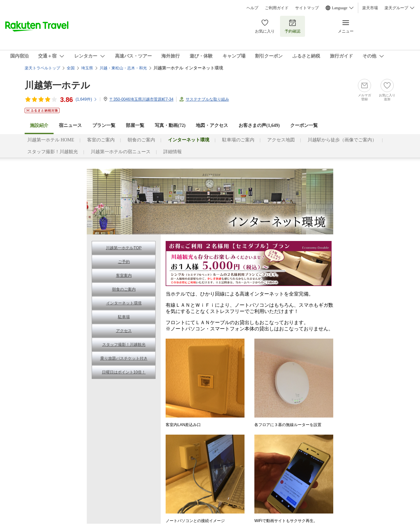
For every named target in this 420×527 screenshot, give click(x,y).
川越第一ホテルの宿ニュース (121, 152)
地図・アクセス (212, 125)
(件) (86, 99)
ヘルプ (252, 8)
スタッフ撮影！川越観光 (53, 152)
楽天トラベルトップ (42, 68)
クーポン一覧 (304, 125)
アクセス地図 (281, 140)
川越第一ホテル (57, 85)
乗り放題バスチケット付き (124, 358)
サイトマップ (307, 8)
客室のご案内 (101, 140)
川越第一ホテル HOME (51, 140)
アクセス (124, 331)
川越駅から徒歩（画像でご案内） (342, 140)
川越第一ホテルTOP (124, 248)
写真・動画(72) (170, 125)
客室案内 (124, 275)
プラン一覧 (104, 125)
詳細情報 (173, 152)
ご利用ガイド (277, 8)
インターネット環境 (124, 303)
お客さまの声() (259, 125)
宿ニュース (70, 125)
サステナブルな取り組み (207, 99)
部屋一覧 (135, 125)
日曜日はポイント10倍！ (124, 372)
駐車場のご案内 (238, 140)
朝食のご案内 (141, 140)
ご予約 (124, 262)
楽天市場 (370, 8)
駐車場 (124, 317)
